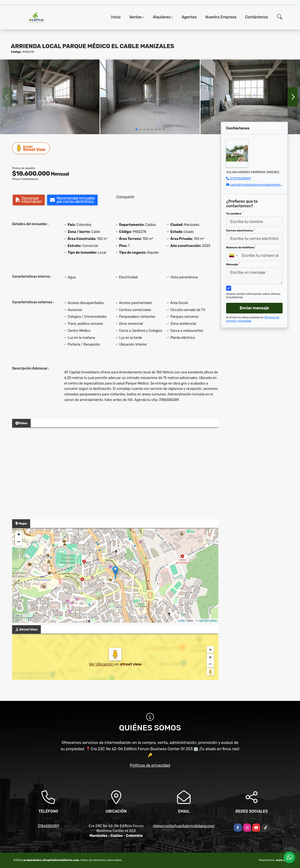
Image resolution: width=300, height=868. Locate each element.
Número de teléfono (241, 247)
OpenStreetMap (208, 621)
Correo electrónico (240, 230)
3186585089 (48, 826)
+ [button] (19, 535)
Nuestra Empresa (221, 17)
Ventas (135, 17)
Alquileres (162, 17)
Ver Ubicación (102, 664)
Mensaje (233, 264)
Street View (31, 148)
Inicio (116, 17)
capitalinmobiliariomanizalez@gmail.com (259, 185)
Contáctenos (257, 17)
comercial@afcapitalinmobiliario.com (184, 826)
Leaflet (181, 621)
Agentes (189, 17)
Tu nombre (235, 213)
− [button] (19, 542)
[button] (136, 129)
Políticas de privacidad (150, 765)
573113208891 (240, 178)
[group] (50, 97)
